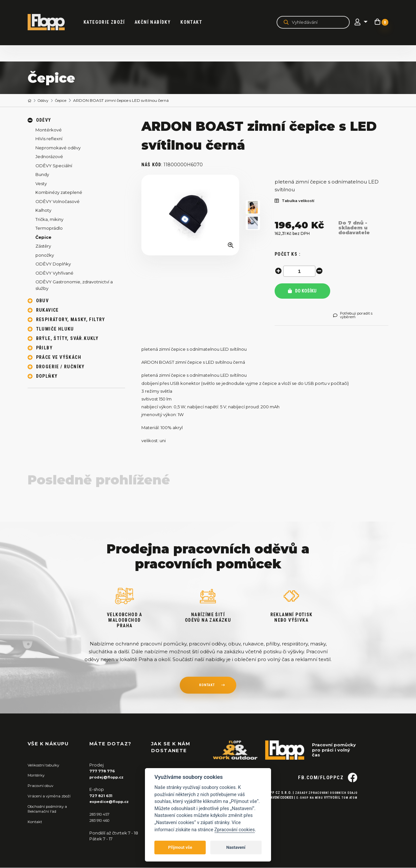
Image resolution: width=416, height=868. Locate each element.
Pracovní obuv (43, 786)
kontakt (207, 687)
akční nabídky (156, 22)
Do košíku (302, 291)
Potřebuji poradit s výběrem (356, 316)
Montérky (38, 776)
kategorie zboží (108, 22)
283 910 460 (102, 821)
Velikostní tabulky (46, 766)
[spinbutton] (301, 271)
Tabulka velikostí (298, 201)
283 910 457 (101, 815)
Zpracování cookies (235, 830)
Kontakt (195, 22)
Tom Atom (349, 809)
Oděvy (45, 101)
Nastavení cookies (274, 809)
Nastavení (236, 847)
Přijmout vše (180, 847)
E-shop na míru (307, 809)
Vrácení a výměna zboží (52, 796)
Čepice (65, 101)
